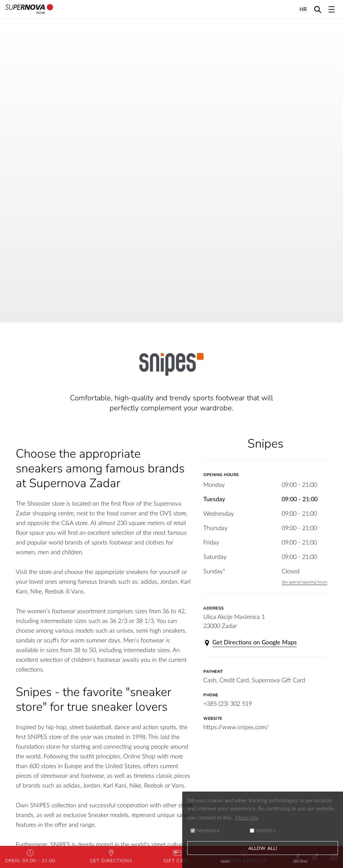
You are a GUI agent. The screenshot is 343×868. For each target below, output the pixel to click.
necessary (205, 830)
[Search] (318, 9)
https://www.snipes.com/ (236, 728)
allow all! (263, 848)
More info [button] (247, 818)
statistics (263, 830)
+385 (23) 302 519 (228, 704)
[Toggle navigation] (332, 9)
